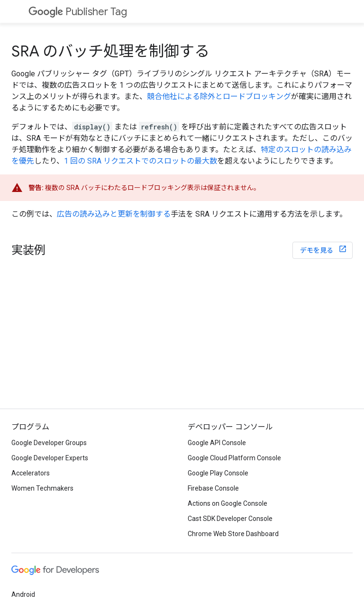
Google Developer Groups (49, 443)
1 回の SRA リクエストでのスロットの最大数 (141, 161)
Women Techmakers (42, 488)
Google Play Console (218, 473)
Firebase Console (213, 488)
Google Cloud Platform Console (234, 458)
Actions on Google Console (227, 503)
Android (23, 594)
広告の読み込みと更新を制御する (114, 214)
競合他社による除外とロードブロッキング (219, 96)
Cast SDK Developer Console (230, 519)
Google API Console (217, 443)
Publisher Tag (78, 12)
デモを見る (317, 250)
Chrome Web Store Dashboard (233, 534)
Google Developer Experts (50, 458)
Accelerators (31, 473)
